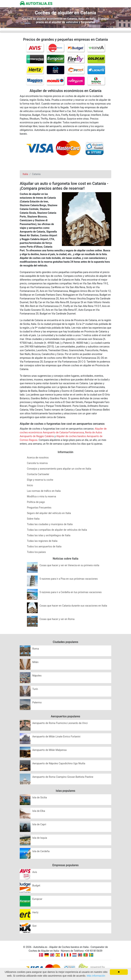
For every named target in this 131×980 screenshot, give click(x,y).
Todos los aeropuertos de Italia (44, 546)
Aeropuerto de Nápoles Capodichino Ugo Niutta (59, 763)
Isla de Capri (39, 824)
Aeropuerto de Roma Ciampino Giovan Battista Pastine (63, 777)
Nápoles (37, 676)
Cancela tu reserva (37, 463)
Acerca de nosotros (38, 458)
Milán (35, 662)
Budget (36, 886)
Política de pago (36, 502)
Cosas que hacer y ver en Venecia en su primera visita (69, 565)
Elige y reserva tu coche (40, 480)
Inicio (30, 485)
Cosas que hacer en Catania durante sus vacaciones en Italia (73, 606)
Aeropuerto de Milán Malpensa (49, 750)
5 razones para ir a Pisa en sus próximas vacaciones (69, 579)
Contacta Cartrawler (38, 474)
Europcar (37, 899)
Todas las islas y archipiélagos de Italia (49, 535)
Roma (36, 649)
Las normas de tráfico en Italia (44, 491)
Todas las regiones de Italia (42, 541)
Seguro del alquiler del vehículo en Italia (49, 513)
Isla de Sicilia (40, 797)
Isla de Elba (39, 811)
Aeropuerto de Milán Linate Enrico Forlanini (56, 737)
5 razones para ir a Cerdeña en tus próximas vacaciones (71, 592)
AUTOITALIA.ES (36, 4)
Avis (35, 872)
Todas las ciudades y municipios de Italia (50, 524)
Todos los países (36, 552)
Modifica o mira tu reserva (41, 496)
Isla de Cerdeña (41, 851)
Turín (35, 689)
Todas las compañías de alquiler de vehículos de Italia (57, 530)
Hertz (35, 912)
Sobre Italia (33, 519)
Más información (96, 976)
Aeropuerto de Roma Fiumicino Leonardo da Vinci (60, 723)
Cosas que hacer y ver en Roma (57, 619)
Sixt (34, 926)
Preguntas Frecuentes (39, 508)
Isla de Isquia (40, 838)
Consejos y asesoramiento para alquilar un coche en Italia (59, 469)
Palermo (37, 702)
